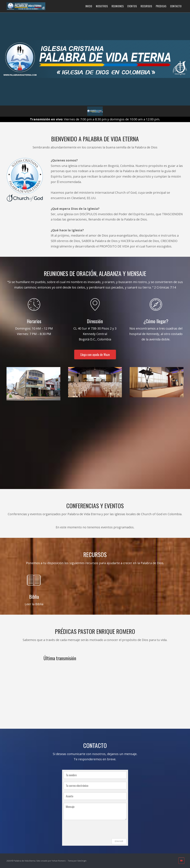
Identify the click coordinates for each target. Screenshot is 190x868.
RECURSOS (146, 6)
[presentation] (87, 829)
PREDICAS (161, 6)
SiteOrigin (82, 861)
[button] (95, 111)
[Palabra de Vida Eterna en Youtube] (181, 861)
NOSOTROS (102, 6)
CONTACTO (176, 6)
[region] (95, 65)
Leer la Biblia (34, 604)
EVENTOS (132, 6)
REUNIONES (118, 6)
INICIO (89, 6)
